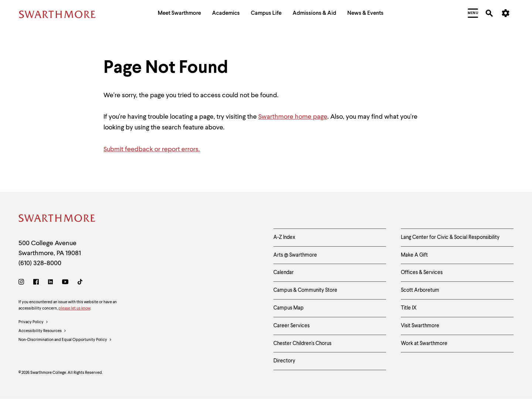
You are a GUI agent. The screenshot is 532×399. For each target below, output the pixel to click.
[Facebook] (36, 283)
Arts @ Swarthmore (295, 255)
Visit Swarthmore (420, 326)
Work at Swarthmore (424, 344)
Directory (284, 361)
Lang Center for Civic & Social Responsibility (450, 237)
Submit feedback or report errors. (152, 149)
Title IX (409, 308)
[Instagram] (23, 283)
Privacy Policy (33, 322)
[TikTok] (80, 283)
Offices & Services (422, 273)
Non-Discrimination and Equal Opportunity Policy (65, 340)
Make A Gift (414, 255)
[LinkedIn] (50, 283)
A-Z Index (284, 237)
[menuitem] (179, 14)
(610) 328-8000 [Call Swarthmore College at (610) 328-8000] (40, 263)
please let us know (74, 309)
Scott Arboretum (420, 290)
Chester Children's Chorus (302, 344)
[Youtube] (65, 283)
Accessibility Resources (42, 331)
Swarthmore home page (293, 117)
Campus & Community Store (305, 290)
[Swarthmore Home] (57, 219)
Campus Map (289, 308)
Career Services (291, 326)
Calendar (284, 273)
